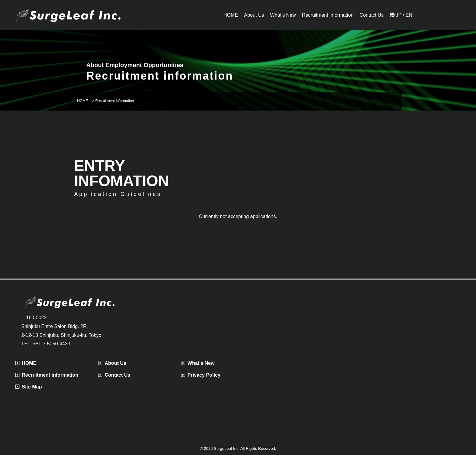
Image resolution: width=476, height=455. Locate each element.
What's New (198, 363)
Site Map (29, 387)
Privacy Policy (201, 375)
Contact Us (114, 375)
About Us (112, 363)
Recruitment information (47, 375)
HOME (26, 363)
